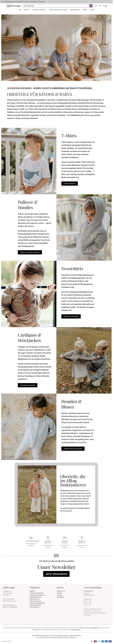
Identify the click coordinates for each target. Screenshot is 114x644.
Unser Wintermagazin (8, 2)
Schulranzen (37, 630)
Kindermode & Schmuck (36, 601)
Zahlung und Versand (45, 638)
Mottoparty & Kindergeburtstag (37, 603)
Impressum (73, 638)
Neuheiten (32, 591)
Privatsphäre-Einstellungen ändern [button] (40, 636)
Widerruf (60, 638)
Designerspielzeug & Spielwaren (38, 595)
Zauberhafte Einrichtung (36, 597)
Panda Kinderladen (76, 630)
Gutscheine (42, 2)
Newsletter (33, 2)
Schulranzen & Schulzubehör (37, 593)
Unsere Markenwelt (34, 607)
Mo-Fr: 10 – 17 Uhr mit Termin (10, 607)
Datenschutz (66, 638)
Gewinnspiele (54, 638)
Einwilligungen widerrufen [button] (75, 636)
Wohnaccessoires (85, 628)
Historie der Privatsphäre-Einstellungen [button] (58, 636)
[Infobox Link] (31, 542)
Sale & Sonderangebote (35, 605)
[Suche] (57, 6)
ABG (38, 638)
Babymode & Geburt (35, 599)
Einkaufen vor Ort (23, 2)
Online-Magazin (60, 597)
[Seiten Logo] (13, 6)
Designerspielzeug (94, 628)
